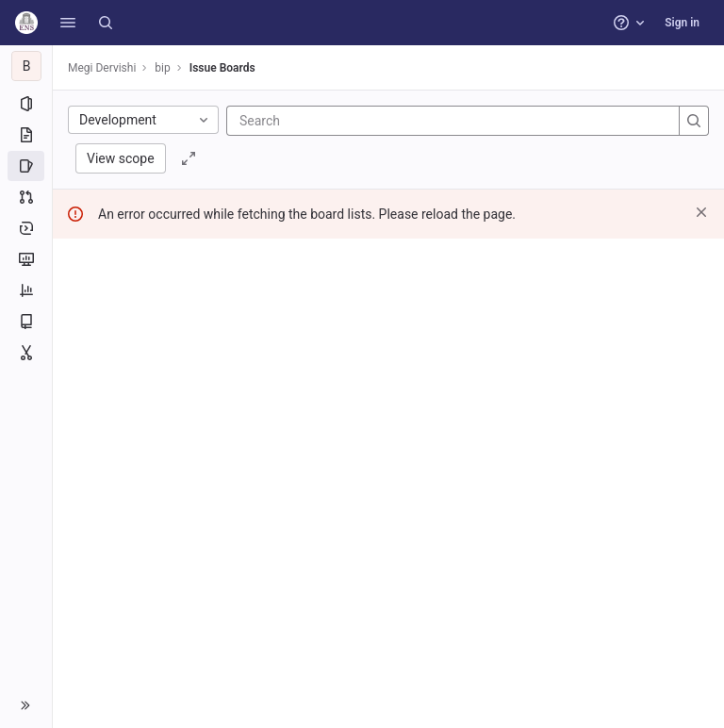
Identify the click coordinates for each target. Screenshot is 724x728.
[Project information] (26, 104)
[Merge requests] (26, 197)
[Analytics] (26, 290)
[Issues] (26, 166)
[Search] (106, 23)
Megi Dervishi (102, 68)
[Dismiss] (701, 212)
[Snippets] (26, 353)
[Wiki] (26, 322)
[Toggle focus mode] (189, 158)
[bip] (26, 66)
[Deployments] (26, 228)
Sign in (682, 23)
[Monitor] (26, 259)
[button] (68, 23)
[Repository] (26, 135)
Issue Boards (222, 68)
